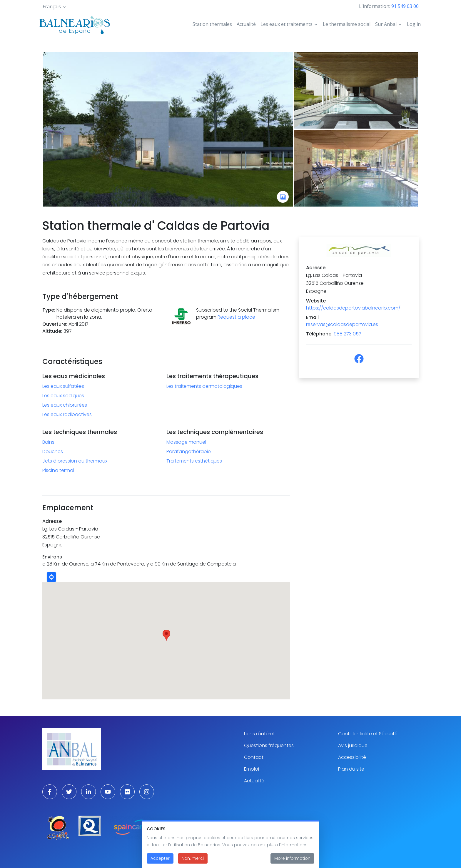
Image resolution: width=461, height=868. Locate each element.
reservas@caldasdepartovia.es (342, 324)
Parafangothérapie (189, 452)
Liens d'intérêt (259, 734)
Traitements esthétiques (194, 461)
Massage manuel (186, 442)
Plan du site (351, 769)
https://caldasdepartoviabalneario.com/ (353, 308)
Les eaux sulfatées (63, 386)
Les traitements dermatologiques (204, 386)
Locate (51, 577)
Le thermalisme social (347, 24)
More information (292, 858)
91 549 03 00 (405, 6)
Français (52, 6)
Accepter (160, 858)
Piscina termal (58, 470)
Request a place (236, 317)
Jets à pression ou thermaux (75, 461)
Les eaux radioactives (67, 414)
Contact (254, 757)
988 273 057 (348, 334)
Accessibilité (352, 757)
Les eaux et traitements (287, 24)
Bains (48, 442)
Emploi (252, 769)
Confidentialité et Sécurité (368, 734)
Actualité (246, 24)
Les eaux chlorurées (65, 405)
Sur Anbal (386, 24)
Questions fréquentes (269, 745)
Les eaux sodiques (63, 396)
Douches (53, 452)
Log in (414, 24)
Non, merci (193, 858)
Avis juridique (353, 745)
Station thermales (212, 24)
